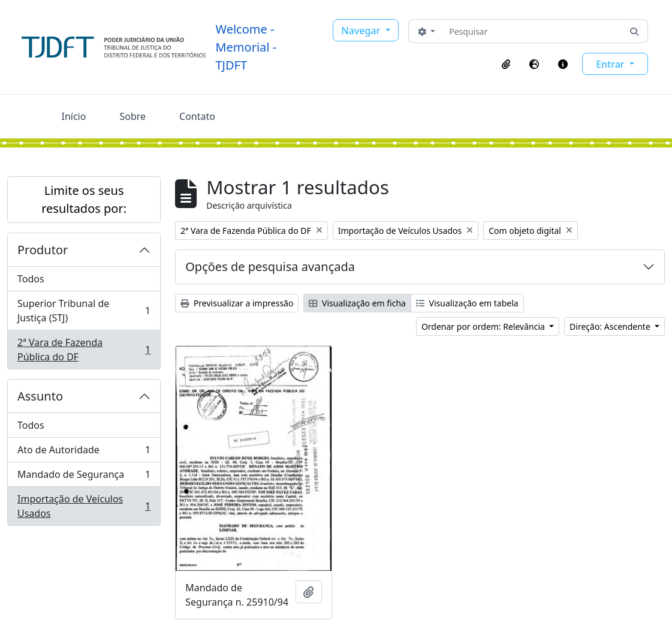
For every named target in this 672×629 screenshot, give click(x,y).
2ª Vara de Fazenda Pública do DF (84, 350)
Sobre (132, 116)
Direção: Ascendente (611, 326)
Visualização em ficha (357, 303)
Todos (31, 279)
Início (74, 116)
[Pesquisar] (533, 31)
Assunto (40, 396)
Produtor (43, 250)
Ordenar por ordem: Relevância (484, 326)
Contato (197, 116)
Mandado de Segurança (84, 477)
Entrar (611, 64)
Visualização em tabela (467, 303)
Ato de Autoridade (84, 452)
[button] (506, 64)
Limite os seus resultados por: (84, 199)
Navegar (362, 31)
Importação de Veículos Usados (84, 506)
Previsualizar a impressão (237, 303)
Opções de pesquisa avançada (270, 267)
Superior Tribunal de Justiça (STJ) (84, 311)
